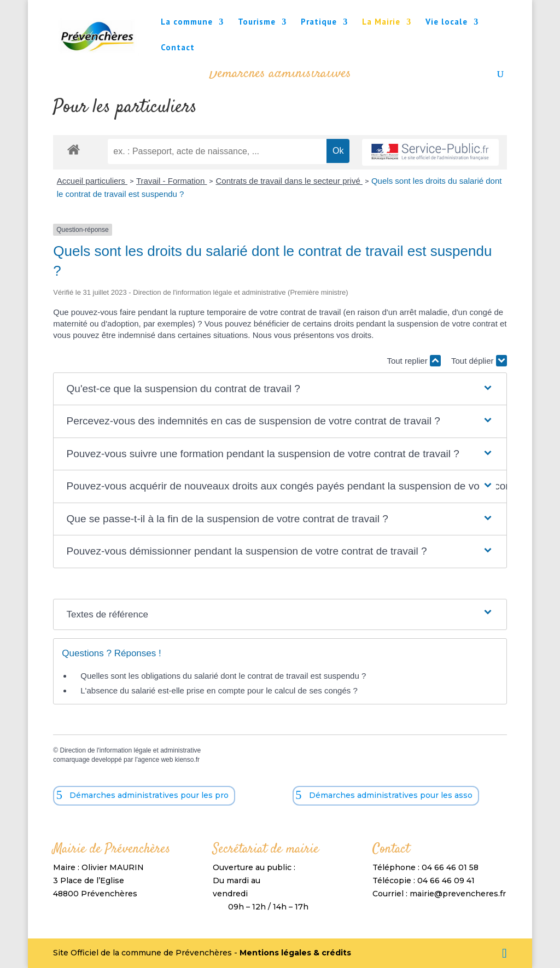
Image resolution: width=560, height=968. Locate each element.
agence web (156, 760)
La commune (187, 22)
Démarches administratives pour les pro (149, 795)
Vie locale (447, 22)
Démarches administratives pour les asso (391, 795)
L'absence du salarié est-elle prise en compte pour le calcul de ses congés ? (219, 690)
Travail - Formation (171, 181)
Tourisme (257, 22)
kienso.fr (187, 760)
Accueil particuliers (92, 181)
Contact (178, 48)
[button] (280, 389)
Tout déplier (479, 361)
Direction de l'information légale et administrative (130, 750)
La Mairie (381, 22)
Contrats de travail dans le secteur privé (289, 181)
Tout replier (413, 361)
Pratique (319, 22)
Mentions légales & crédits (295, 953)
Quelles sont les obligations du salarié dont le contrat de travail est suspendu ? (223, 676)
